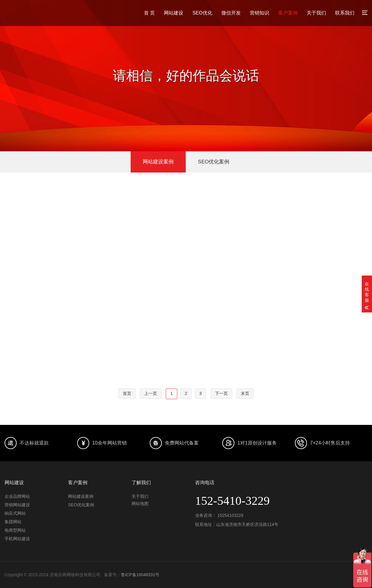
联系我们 (345, 13)
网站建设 (174, 13)
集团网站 (13, 522)
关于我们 (316, 13)
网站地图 (140, 504)
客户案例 (288, 13)
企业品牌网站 (17, 496)
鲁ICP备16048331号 (140, 575)
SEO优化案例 (214, 162)
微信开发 (231, 13)
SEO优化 (202, 13)
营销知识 (259, 13)
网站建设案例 (158, 162)
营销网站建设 (17, 505)
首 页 (149, 13)
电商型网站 (15, 530)
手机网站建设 (17, 539)
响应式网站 (15, 513)
